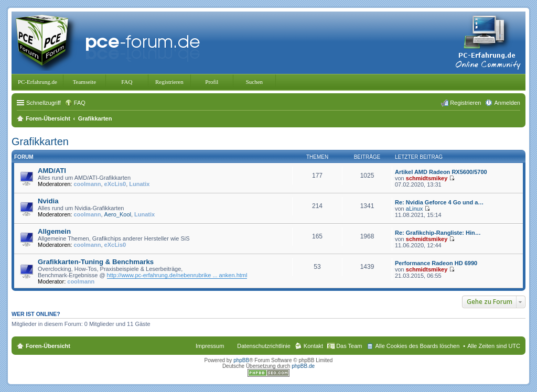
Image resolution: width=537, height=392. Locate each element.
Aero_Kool (118, 214)
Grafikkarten (40, 141)
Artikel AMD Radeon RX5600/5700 (441, 172)
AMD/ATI (52, 171)
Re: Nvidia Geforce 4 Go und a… (439, 202)
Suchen (254, 82)
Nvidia (48, 201)
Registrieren (169, 82)
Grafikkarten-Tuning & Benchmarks (96, 262)
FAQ (127, 82)
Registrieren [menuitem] (465, 103)
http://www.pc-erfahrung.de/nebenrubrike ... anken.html (177, 275)
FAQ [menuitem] (80, 103)
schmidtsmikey (427, 178)
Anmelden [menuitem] (507, 103)
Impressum (210, 346)
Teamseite (84, 82)
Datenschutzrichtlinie (264, 346)
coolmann (88, 184)
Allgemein (54, 231)
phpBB (241, 360)
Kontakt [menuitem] (313, 346)
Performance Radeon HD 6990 (436, 263)
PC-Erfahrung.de (37, 82)
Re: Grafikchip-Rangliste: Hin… (438, 233)
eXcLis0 (115, 184)
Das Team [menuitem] (349, 346)
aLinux (414, 209)
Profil (212, 82)
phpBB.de (303, 366)
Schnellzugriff (44, 103)
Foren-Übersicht (48, 346)
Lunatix (139, 184)
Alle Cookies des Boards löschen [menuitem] (417, 346)
